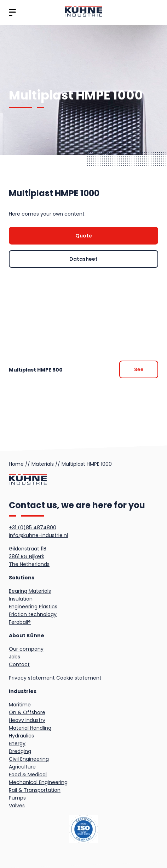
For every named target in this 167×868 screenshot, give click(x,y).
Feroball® (20, 622)
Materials (43, 464)
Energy (17, 743)
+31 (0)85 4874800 (33, 528)
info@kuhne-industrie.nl (38, 535)
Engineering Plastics (33, 607)
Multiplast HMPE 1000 (87, 464)
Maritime (20, 705)
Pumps (17, 798)
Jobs (15, 657)
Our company (26, 649)
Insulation (21, 599)
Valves (17, 806)
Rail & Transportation (35, 790)
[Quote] (83, 236)
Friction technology (33, 614)
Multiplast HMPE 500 (36, 370)
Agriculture (22, 767)
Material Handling (30, 728)
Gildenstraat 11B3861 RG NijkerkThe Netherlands (29, 556)
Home (16, 464)
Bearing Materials (30, 591)
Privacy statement (32, 678)
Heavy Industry (27, 720)
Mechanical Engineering (38, 782)
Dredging (20, 751)
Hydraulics (21, 736)
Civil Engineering (29, 759)
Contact (19, 664)
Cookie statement (79, 678)
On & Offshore (27, 712)
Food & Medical (28, 774)
